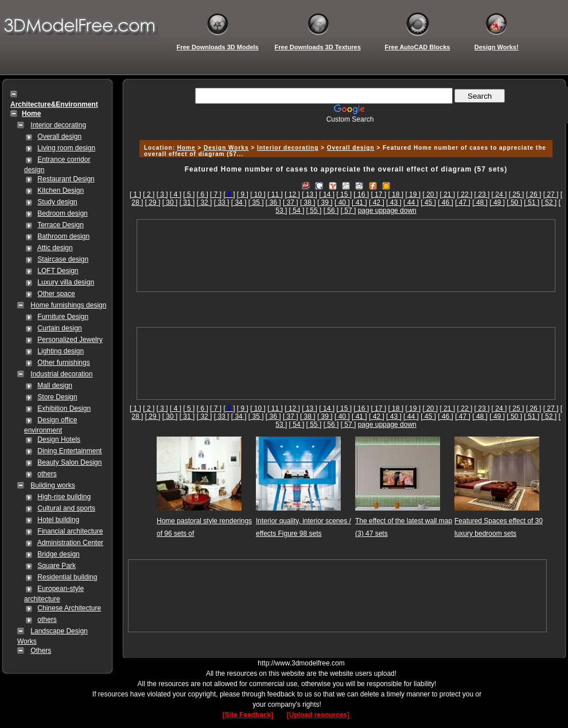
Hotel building (58, 520)
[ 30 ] (170, 203)
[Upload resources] (319, 715)
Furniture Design (63, 317)
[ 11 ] (275, 194)
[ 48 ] (480, 203)
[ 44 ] (411, 203)
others (47, 474)
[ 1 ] (135, 194)
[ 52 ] (549, 203)
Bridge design (58, 554)
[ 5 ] (189, 194)
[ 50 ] (514, 203)
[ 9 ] (243, 194)
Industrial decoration (61, 374)
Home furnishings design (68, 305)
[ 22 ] (465, 194)
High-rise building (64, 497)
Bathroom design (63, 236)
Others (41, 651)
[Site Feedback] (248, 715)
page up (370, 211)
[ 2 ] (149, 194)
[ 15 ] (344, 194)
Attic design (55, 248)
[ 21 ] (448, 194)
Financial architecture (70, 531)
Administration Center (70, 543)
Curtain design (59, 328)
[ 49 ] (497, 203)
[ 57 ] (349, 211)
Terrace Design (61, 225)
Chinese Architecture (69, 608)
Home (186, 148)
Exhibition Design (64, 408)
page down (400, 211)
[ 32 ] (205, 203)
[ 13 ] (310, 194)
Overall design (59, 137)
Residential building (67, 577)
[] (229, 194)
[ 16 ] (361, 194)
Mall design (55, 386)
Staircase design (63, 259)
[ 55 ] (314, 211)
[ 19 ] (413, 194)
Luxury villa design (66, 282)
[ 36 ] (273, 203)
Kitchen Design (61, 190)
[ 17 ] (378, 194)
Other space (56, 294)
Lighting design (61, 351)
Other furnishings (63, 363)
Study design (57, 202)
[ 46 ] (446, 203)
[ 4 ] (176, 194)
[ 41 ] (359, 203)
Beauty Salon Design (69, 462)
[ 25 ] (517, 194)
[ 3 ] (162, 194)
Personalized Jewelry (70, 340)
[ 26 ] (534, 194)
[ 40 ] (342, 203)
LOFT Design (58, 271)
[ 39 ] (325, 203)
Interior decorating (58, 125)
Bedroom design (62, 213)
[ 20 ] (430, 194)
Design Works (226, 148)
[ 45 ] (428, 203)
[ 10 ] (258, 194)
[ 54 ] (297, 211)
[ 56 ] (331, 211)
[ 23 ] (482, 194)
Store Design (57, 397)
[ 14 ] (327, 194)
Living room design (66, 148)
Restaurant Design (66, 179)
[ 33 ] (222, 203)
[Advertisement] (346, 256)
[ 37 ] (291, 203)
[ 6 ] (203, 194)
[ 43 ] (394, 203)
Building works (52, 485)
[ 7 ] (216, 194)
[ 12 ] (292, 194)
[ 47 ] (463, 203)
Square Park (57, 566)
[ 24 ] (499, 194)
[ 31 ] (187, 203)
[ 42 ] (377, 203)
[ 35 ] (256, 203)
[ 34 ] (239, 203)
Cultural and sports (66, 508)
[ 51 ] (532, 203)
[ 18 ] (396, 194)
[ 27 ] (551, 194)
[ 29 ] (153, 203)
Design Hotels (59, 439)
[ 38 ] (308, 203)
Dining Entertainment (69, 451)
